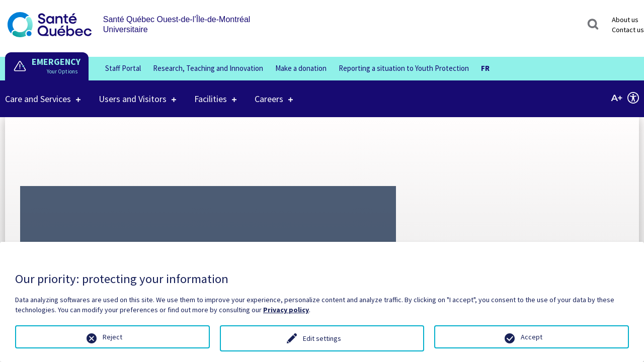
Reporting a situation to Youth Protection (404, 68)
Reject (112, 337)
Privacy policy (286, 310)
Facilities (211, 93)
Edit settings (322, 338)
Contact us (628, 30)
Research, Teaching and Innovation (208, 68)
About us (625, 20)
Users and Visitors (133, 93)
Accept (532, 337)
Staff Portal (123, 68)
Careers (269, 93)
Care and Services (38, 93)
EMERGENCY (56, 62)
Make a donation (301, 68)
